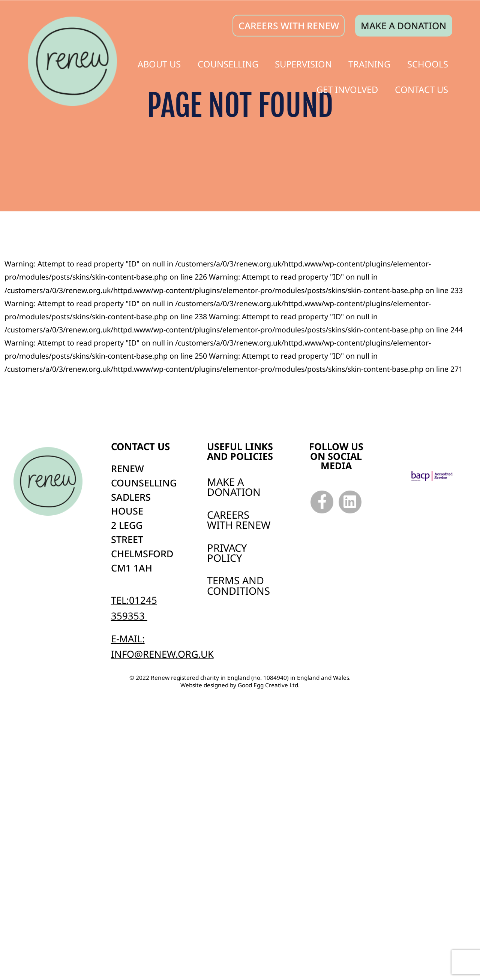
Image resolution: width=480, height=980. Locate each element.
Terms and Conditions (238, 585)
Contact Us (421, 88)
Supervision (303, 63)
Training (369, 63)
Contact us (140, 447)
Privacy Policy (227, 553)
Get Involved (347, 88)
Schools (428, 63)
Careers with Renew (239, 520)
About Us (159, 63)
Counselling (228, 63)
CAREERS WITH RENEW (289, 24)
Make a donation (403, 24)
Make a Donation (234, 487)
